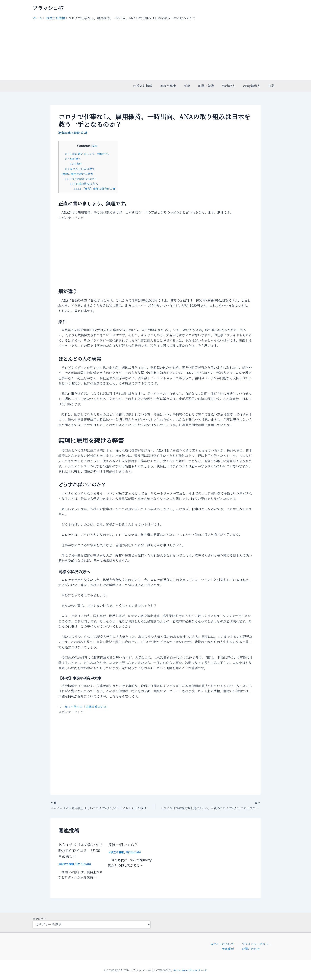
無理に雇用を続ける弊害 (78, 174)
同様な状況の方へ (85, 184)
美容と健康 (177, 86)
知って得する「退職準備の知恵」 (88, 707)
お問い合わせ (250, 948)
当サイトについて (223, 943)
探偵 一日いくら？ (124, 845)
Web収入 (233, 86)
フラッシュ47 (48, 8)
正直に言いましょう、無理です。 (90, 154)
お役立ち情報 (153, 86)
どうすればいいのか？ (82, 179)
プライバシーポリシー (254, 943)
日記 (272, 86)
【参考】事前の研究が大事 (96, 188)
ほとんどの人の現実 (81, 169)
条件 (76, 163)
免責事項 (230, 948)
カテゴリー (39, 918)
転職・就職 (212, 86)
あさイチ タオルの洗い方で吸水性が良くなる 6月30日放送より (81, 851)
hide (97, 146)
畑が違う (74, 159)
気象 (194, 86)
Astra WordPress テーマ (190, 970)
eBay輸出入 (254, 86)
